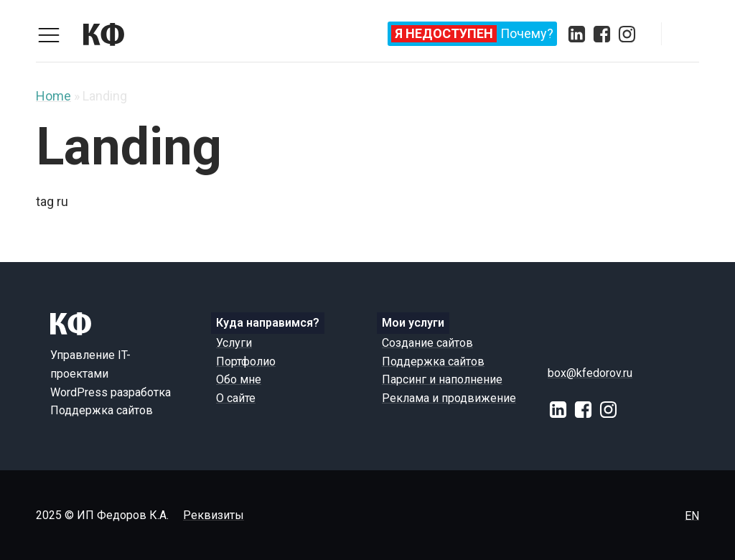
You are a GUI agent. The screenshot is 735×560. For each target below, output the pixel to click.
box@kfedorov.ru (590, 373)
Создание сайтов (427, 343)
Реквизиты (214, 515)
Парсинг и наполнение (442, 379)
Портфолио (246, 361)
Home (53, 96)
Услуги (234, 343)
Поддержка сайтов (433, 361)
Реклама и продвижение (449, 398)
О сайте (236, 398)
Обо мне (239, 379)
